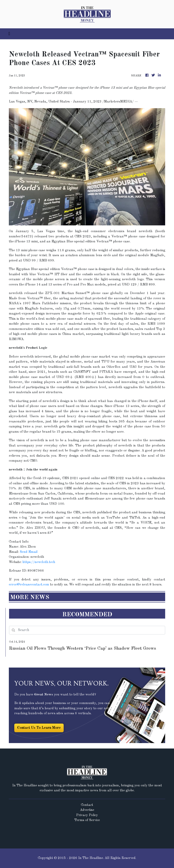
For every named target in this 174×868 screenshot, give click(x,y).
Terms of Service (87, 820)
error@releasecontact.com (29, 585)
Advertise (87, 810)
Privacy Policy (87, 815)
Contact (87, 805)
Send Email (29, 552)
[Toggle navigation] (9, 34)
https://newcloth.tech (39, 562)
